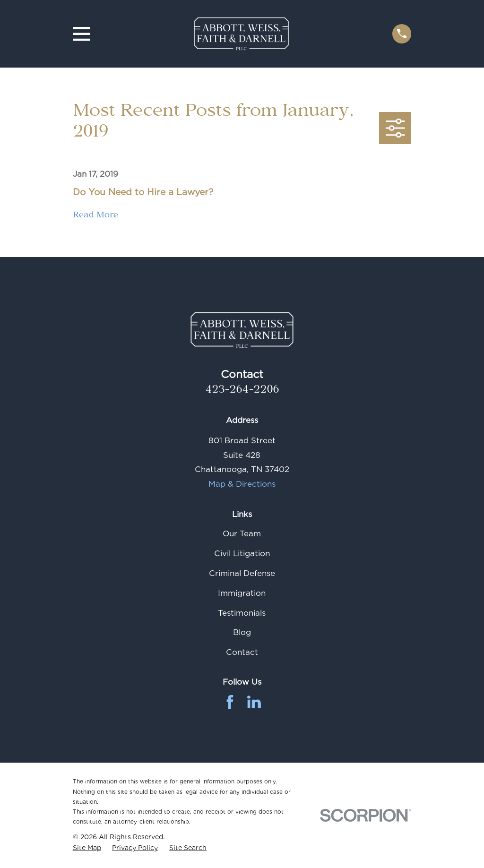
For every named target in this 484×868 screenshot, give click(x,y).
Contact (242, 652)
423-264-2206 (242, 391)
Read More (95, 217)
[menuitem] (87, 848)
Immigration (242, 593)
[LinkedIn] (254, 702)
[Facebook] (230, 702)
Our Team (242, 533)
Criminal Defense (242, 573)
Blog (242, 632)
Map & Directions (242, 484)
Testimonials (242, 613)
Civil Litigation (242, 553)
